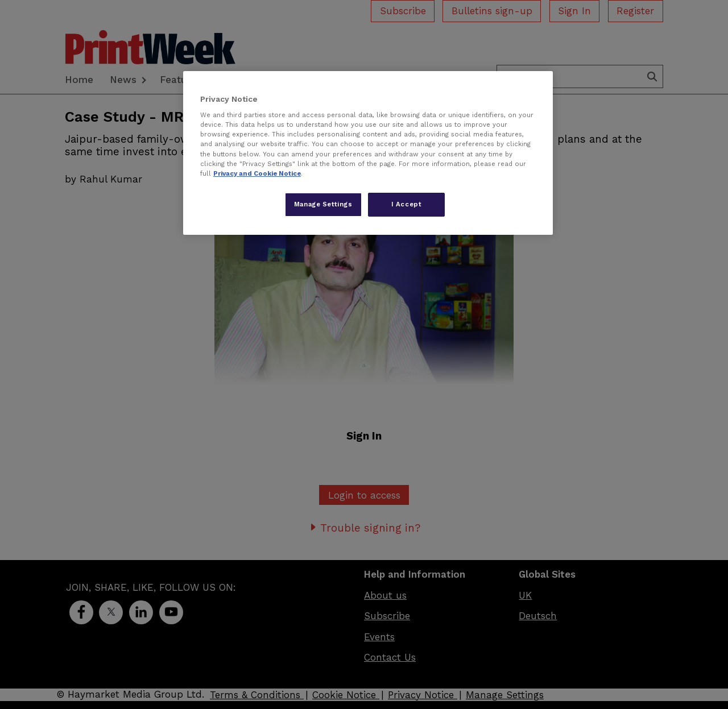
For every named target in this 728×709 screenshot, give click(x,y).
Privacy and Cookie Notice (257, 173)
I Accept (407, 204)
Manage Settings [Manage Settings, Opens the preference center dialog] (323, 204)
